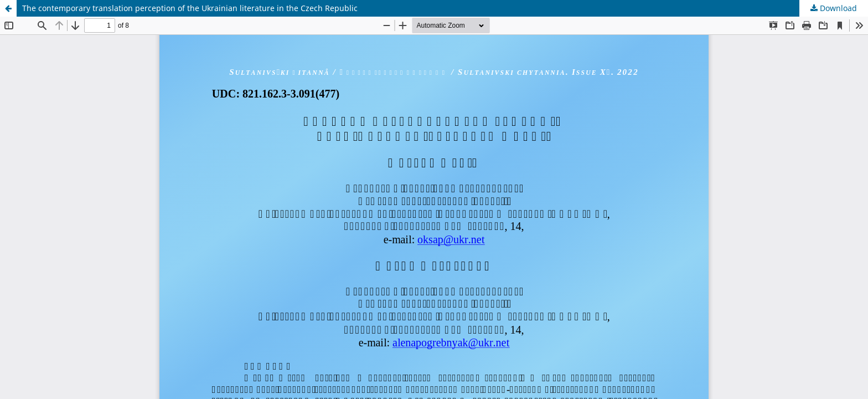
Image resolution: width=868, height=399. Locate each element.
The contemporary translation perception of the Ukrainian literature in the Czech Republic (190, 8)
